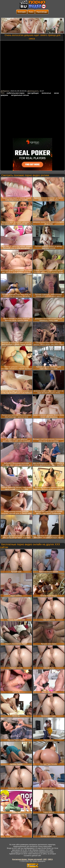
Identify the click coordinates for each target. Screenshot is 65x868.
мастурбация (33, 93)
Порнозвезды (42, 12)
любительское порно (16, 93)
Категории (22, 12)
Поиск (31, 12)
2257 (45, 859)
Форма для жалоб (35, 859)
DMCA (50, 859)
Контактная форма (19, 859)
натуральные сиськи (20, 95)
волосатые (46, 93)
